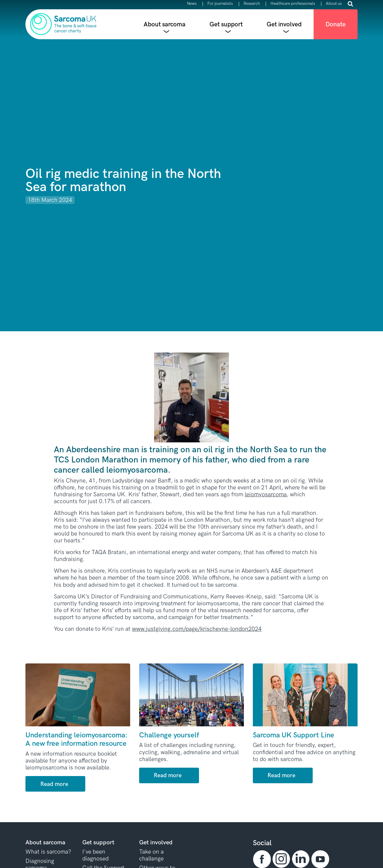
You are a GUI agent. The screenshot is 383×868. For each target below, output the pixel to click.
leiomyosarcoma (266, 495)
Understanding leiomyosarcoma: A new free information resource (76, 740)
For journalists (220, 4)
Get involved (284, 24)
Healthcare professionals (293, 4)
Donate (336, 24)
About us (334, 4)
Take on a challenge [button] (151, 855)
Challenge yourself (169, 735)
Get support (226, 24)
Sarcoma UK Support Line (294, 735)
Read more (54, 784)
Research (252, 4)
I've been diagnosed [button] (95, 855)
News (192, 4)
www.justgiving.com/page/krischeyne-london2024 (197, 629)
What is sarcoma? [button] (48, 852)
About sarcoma (165, 24)
